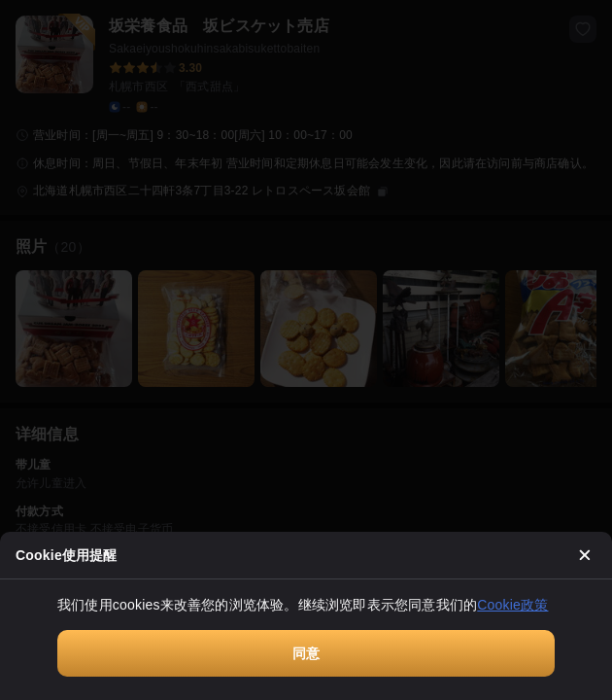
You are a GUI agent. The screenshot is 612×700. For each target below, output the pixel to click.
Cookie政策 (512, 605)
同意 (306, 653)
